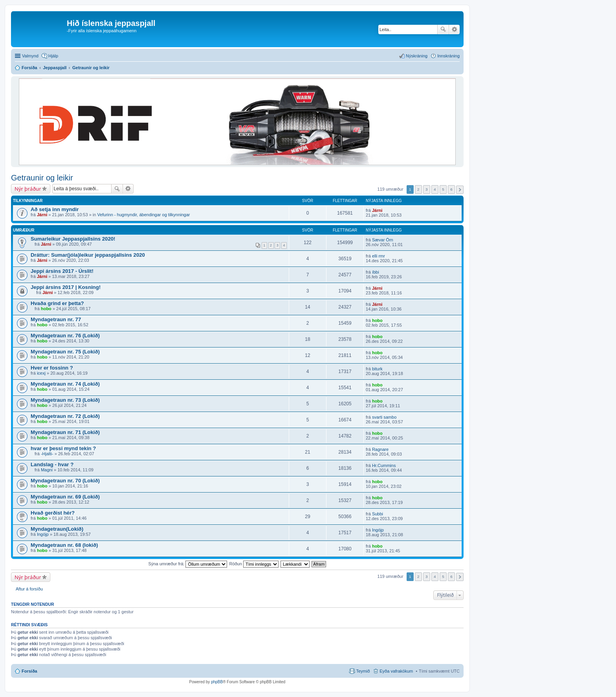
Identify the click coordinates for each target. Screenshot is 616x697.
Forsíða (29, 671)
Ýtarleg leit (454, 29)
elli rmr (379, 256)
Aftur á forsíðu (29, 589)
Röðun (254, 564)
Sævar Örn (383, 240)
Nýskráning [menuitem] (417, 56)
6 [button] (451, 189)
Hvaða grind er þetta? (57, 303)
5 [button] (443, 189)
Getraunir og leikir (42, 178)
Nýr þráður (28, 189)
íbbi (376, 272)
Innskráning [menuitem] (448, 56)
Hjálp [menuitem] (53, 56)
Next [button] (460, 190)
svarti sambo (384, 417)
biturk (377, 369)
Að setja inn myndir (55, 209)
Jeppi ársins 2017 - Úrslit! (62, 271)
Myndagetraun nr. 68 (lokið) (64, 545)
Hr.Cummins (384, 465)
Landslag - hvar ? (52, 464)
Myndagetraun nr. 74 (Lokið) (65, 384)
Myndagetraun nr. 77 (56, 319)
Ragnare (380, 449)
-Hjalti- (47, 454)
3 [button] (427, 189)
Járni (42, 215)
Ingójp (43, 534)
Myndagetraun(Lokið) (57, 529)
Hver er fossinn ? (52, 368)
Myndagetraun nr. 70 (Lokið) (65, 481)
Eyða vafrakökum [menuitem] (396, 671)
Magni (47, 470)
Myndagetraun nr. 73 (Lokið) (65, 400)
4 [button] (435, 189)
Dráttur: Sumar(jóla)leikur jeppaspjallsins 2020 (88, 255)
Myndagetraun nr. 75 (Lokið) (65, 352)
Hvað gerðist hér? (53, 513)
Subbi (378, 514)
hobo (46, 309)
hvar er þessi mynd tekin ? (63, 448)
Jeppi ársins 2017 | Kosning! (66, 287)
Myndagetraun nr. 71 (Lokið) (65, 432)
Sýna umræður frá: (188, 564)
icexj (41, 373)
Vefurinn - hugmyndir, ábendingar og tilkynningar (143, 215)
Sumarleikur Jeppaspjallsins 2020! (73, 239)
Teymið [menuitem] (363, 671)
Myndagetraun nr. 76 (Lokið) (65, 336)
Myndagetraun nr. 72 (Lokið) (65, 416)
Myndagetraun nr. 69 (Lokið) (65, 497)
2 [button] (418, 189)
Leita (443, 29)
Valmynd (30, 56)
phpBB (217, 682)
